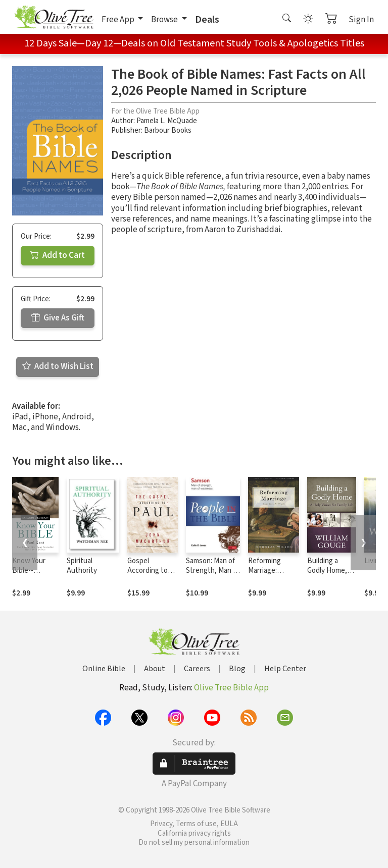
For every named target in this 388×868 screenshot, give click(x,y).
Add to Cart (58, 255)
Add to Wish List (58, 366)
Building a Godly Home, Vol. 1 (327, 571)
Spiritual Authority (82, 566)
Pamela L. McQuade (167, 121)
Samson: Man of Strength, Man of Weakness (213, 571)
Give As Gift (58, 318)
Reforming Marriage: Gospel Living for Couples (269, 575)
